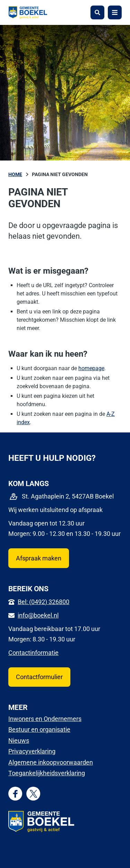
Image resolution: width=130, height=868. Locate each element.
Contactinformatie (33, 653)
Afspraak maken (39, 558)
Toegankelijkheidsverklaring (47, 773)
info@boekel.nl (38, 615)
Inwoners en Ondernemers (45, 719)
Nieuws (19, 741)
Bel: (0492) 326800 (44, 602)
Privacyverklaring (32, 751)
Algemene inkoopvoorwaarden (51, 762)
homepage (91, 368)
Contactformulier (39, 677)
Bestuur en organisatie (39, 729)
